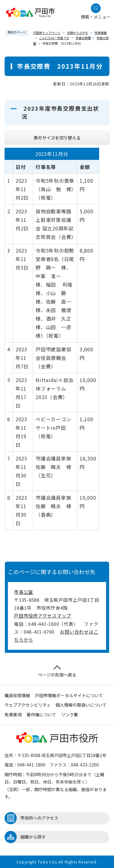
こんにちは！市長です (54, 38)
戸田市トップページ (47, 33)
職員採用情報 (17, 695)
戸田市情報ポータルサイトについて (69, 695)
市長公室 (24, 592)
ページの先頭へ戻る (57, 672)
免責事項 (13, 715)
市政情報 (101, 33)
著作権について (41, 715)
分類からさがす (78, 33)
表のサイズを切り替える (57, 138)
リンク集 (70, 715)
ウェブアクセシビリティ (28, 705)
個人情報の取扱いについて (81, 705)
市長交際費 (83, 38)
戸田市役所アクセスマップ (43, 616)
